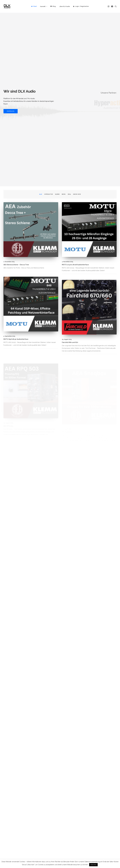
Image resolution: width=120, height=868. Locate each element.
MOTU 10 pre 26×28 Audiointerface (75, 119)
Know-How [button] (77, 49)
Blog (54, 6)
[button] (109, 6)
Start (35, 6)
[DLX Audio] (7, 6)
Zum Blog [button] (11, 39)
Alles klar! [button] (93, 865)
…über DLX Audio (65, 6)
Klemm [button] (57, 49)
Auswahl (44, 6)
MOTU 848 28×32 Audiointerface (16, 201)
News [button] (64, 49)
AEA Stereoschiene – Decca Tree (16, 119)
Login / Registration (82, 6)
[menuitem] (34, 6)
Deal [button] (69, 49)
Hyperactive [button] (49, 49)
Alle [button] (41, 49)
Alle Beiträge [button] (108, 854)
